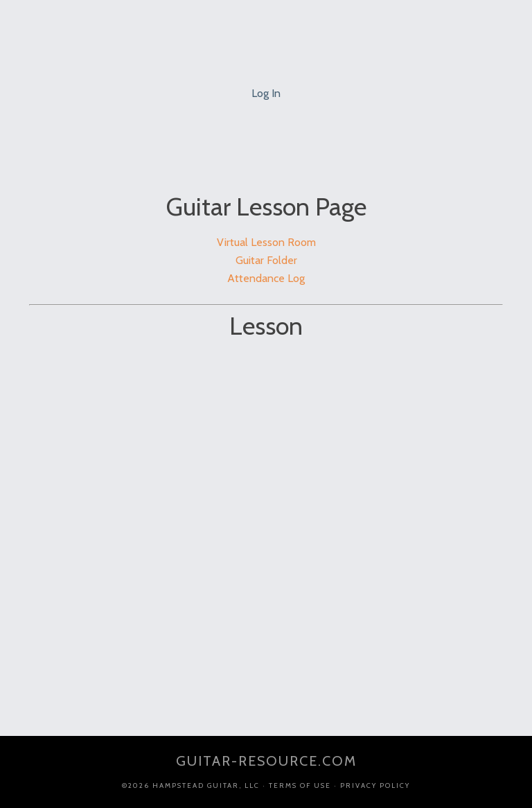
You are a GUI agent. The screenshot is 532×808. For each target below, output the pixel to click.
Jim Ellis (266, 35)
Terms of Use (300, 785)
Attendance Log (266, 278)
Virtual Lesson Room (266, 242)
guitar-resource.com (266, 761)
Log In (266, 93)
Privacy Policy (375, 785)
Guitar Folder (266, 260)
